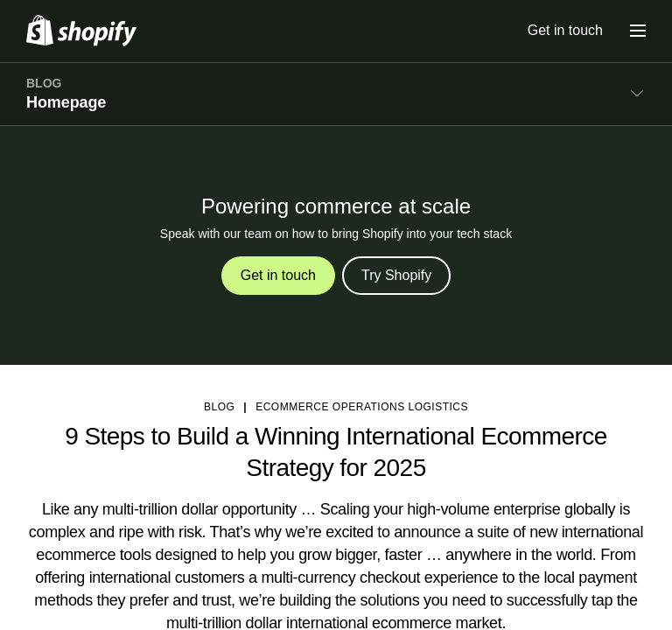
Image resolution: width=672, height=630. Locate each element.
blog (219, 407)
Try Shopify (396, 275)
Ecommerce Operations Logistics (362, 407)
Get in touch (565, 30)
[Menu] (638, 31)
